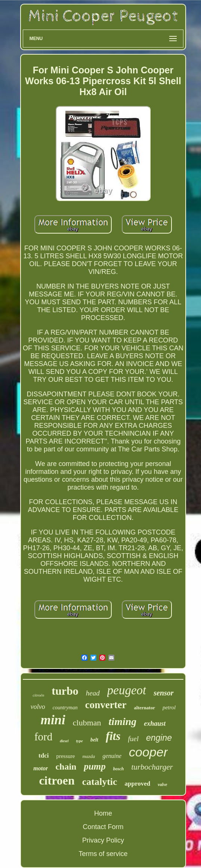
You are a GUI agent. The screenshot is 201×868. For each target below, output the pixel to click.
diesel (64, 741)
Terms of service (103, 854)
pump (95, 766)
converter (106, 705)
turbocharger (152, 767)
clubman (87, 723)
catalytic (100, 782)
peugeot (127, 690)
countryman (65, 708)
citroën (38, 695)
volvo (38, 707)
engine (159, 738)
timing (123, 721)
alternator (145, 708)
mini (53, 720)
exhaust (155, 724)
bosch (119, 769)
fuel (134, 739)
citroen (57, 780)
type (80, 741)
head (93, 693)
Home (103, 813)
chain (66, 767)
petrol (169, 707)
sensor (163, 693)
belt (94, 740)
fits (113, 736)
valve (162, 785)
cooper (148, 752)
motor (41, 768)
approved (138, 784)
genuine (112, 756)
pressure (65, 756)
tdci (44, 756)
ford (43, 737)
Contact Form (103, 827)
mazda (89, 756)
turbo (65, 691)
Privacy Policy (103, 840)
